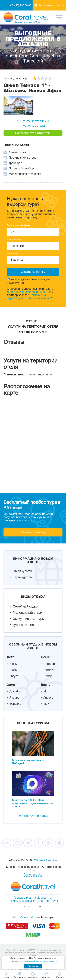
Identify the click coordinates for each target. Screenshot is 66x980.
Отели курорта (22, 571)
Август (14, 676)
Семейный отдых (25, 606)
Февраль (15, 704)
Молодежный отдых (28, 613)
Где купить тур (33, 875)
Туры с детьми (23, 625)
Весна (46, 685)
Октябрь (49, 670)
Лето (11, 657)
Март (47, 692)
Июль (13, 670)
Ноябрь (48, 676)
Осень (46, 657)
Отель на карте (33, 332)
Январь (14, 698)
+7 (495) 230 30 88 (21, 5)
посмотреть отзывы (34, 126)
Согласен (33, 966)
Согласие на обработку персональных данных (29, 297)
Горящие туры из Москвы (30, 898)
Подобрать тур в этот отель (33, 133)
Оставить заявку (33, 532)
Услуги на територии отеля (33, 327)
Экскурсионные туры (29, 619)
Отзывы (33, 321)
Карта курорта (22, 577)
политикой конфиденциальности (41, 961)
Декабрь (15, 692)
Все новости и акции (33, 816)
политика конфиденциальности (21, 953)
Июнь (13, 664)
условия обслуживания (50, 953)
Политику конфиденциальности (29, 292)
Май (46, 704)
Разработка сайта (25, 918)
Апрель (48, 698)
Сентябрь (50, 664)
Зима (11, 685)
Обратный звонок (45, 860)
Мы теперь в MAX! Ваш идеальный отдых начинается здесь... (32, 803)
